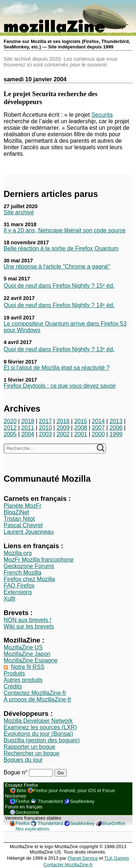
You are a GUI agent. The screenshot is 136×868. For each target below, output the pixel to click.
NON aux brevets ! (28, 620)
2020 (10, 421)
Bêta (21, 790)
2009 (63, 428)
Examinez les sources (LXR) (40, 727)
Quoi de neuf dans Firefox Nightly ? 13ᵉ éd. (59, 349)
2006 (116, 428)
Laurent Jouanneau (29, 532)
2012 (10, 428)
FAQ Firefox (19, 586)
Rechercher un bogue (32, 753)
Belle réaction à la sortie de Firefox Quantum (61, 248)
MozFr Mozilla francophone (39, 560)
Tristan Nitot (19, 519)
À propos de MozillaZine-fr (38, 699)
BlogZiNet (16, 512)
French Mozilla (22, 573)
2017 (45, 421)
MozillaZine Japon (27, 654)
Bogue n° (16, 772)
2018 (28, 421)
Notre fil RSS (28, 667)
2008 (81, 428)
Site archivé (19, 212)
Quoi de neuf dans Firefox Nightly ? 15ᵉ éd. (59, 286)
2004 (28, 434)
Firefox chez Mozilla (29, 579)
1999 (116, 434)
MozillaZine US (23, 647)
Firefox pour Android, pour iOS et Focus (74, 790)
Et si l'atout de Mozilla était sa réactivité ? (57, 368)
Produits (14, 673)
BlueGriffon (114, 823)
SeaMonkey (82, 801)
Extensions (18, 592)
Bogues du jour (23, 760)
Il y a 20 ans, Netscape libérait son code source (65, 230)
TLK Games (116, 858)
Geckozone (27, 812)
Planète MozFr (22, 506)
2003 (45, 434)
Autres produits (23, 680)
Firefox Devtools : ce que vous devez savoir (60, 386)
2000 (98, 434)
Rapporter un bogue (29, 747)
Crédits (13, 686)
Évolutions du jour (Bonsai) (38, 734)
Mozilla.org (18, 553)
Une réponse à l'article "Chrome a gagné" (57, 267)
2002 (63, 434)
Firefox (23, 801)
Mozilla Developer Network (38, 721)
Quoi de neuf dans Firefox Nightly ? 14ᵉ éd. (59, 305)
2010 (45, 428)
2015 (81, 421)
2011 (28, 428)
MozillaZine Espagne (31, 660)
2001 (81, 434)
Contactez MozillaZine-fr (35, 693)
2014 (98, 421)
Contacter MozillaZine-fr (68, 865)
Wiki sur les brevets (29, 626)
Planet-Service (83, 858)
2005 (10, 434)
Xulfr (10, 599)
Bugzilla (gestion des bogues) (42, 740)
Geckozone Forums (29, 566)
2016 (63, 421)
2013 (116, 421)
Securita (102, 115)
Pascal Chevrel (23, 525)
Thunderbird (50, 801)
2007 (98, 428)
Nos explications (32, 829)
